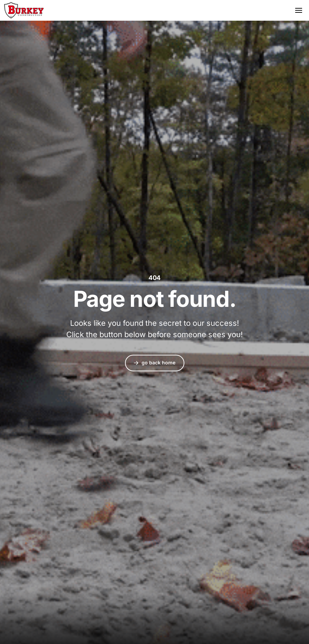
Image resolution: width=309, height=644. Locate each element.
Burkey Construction (24, 10)
